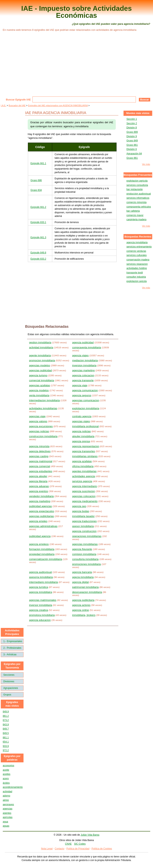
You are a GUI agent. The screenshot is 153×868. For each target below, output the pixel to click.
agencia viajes (80, 355)
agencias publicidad (40, 370)
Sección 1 (132, 119)
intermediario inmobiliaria (44, 582)
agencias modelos (40, 365)
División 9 (132, 136)
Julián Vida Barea (90, 835)
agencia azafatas (82, 461)
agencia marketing (40, 501)
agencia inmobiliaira (41, 592)
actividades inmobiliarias (43, 408)
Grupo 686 (36, 180)
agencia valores (38, 421)
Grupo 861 (132, 145)
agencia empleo (38, 521)
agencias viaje (37, 416)
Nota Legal (47, 849)
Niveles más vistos (138, 113)
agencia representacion (86, 446)
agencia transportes (83, 451)
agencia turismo (38, 375)
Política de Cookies (102, 849)
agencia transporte (83, 380)
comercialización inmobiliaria (46, 559)
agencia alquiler (38, 476)
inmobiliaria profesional (85, 426)
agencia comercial (40, 466)
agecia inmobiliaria (83, 577)
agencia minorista (39, 446)
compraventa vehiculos (139, 207)
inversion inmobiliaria (84, 365)
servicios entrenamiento (139, 247)
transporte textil (135, 273)
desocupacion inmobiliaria (87, 592)
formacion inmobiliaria (42, 549)
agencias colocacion (84, 496)
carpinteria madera (136, 219)
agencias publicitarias (41, 516)
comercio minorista (137, 202)
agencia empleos (39, 544)
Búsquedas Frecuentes (138, 175)
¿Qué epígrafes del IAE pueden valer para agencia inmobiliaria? (111, 24)
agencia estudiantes (41, 471)
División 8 (132, 128)
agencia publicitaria (83, 600)
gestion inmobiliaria (40, 342)
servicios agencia (82, 481)
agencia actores (81, 605)
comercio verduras (136, 251)
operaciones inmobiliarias (87, 536)
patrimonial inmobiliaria (85, 587)
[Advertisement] (76, 67)
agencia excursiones (41, 426)
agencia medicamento (85, 501)
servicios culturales (137, 255)
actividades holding (137, 268)
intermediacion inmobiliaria (44, 400)
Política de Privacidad (78, 849)
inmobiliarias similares (85, 456)
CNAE (68, 844)
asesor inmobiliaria (83, 526)
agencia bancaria (82, 572)
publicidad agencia (40, 536)
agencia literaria (38, 481)
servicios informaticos (138, 198)
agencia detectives (40, 451)
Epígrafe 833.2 (38, 259)
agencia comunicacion (85, 390)
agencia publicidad (83, 342)
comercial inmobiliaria (42, 380)
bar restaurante (135, 189)
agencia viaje (80, 385)
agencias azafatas (40, 385)
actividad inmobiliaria (41, 347)
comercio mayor (135, 215)
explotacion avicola (137, 281)
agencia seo (79, 506)
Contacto (60, 849)
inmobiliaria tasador (83, 516)
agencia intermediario (84, 486)
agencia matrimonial (41, 461)
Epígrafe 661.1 (38, 163)
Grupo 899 (132, 132)
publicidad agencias (40, 506)
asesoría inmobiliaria (41, 577)
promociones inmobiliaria (86, 564)
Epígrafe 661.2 (38, 207)
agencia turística (39, 587)
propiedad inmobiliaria (42, 554)
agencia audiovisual (40, 572)
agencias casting (39, 456)
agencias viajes (81, 421)
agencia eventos (39, 491)
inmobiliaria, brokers (84, 615)
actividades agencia (83, 476)
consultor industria (136, 277)
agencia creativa (39, 610)
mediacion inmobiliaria (85, 360)
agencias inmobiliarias (85, 544)
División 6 (132, 149)
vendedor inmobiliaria (41, 496)
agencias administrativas (43, 526)
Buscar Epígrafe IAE (18, 100)
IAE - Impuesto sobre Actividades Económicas (77, 12)
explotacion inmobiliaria (86, 408)
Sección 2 (132, 123)
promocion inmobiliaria (42, 360)
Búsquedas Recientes (138, 237)
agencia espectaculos (42, 511)
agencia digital (80, 582)
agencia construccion (84, 531)
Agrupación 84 (134, 154)
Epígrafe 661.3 (38, 237)
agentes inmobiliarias (84, 471)
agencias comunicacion (86, 400)
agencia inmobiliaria (137, 242)
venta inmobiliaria (39, 395)
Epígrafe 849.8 (38, 253)
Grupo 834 (36, 190)
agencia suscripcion (83, 491)
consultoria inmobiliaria (85, 559)
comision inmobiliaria (84, 554)
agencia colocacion (83, 375)
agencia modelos (39, 390)
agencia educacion (40, 620)
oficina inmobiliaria (83, 466)
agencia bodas (81, 511)
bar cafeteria (133, 211)
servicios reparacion (137, 264)
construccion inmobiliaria (43, 436)
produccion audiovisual (139, 194)
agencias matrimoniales (43, 600)
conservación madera (138, 260)
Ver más (146, 164)
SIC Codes (80, 844)
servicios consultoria (137, 185)
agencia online (80, 610)
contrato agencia (82, 416)
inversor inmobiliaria (41, 605)
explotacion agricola (137, 181)
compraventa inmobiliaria (87, 347)
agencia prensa (81, 441)
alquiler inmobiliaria (83, 436)
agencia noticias (81, 431)
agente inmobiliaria (40, 355)
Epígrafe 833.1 (38, 222)
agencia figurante (82, 549)
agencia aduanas (39, 486)
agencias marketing (83, 370)
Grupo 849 (132, 141)
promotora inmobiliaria (42, 615)
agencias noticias (39, 431)
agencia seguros (82, 395)
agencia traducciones (84, 521)
